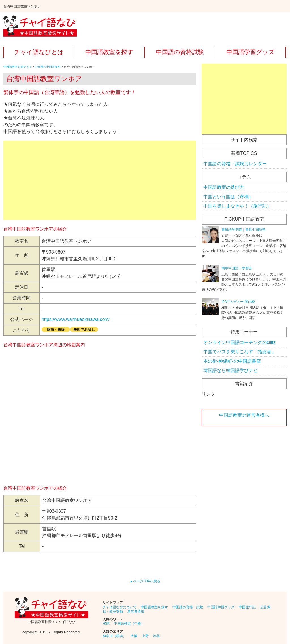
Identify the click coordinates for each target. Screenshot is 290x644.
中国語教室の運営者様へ (244, 415)
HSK (106, 624)
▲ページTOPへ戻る (145, 581)
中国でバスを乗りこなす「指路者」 (240, 352)
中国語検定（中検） (129, 624)
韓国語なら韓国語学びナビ (231, 370)
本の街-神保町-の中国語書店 (232, 361)
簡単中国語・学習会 (237, 268)
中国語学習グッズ (250, 52)
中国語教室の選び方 (224, 187)
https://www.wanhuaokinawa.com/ (76, 319)
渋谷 (156, 636)
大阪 (134, 636)
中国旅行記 (247, 607)
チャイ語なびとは (39, 52)
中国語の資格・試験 (188, 607)
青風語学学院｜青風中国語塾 (244, 230)
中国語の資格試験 (180, 52)
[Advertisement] (100, 180)
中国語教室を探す (109, 52)
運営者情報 (136, 611)
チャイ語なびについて (120, 607)
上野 (145, 636)
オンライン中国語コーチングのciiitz (239, 342)
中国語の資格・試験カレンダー (235, 164)
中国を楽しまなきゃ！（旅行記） (237, 206)
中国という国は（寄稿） (228, 197)
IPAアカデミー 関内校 (238, 302)
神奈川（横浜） (114, 636)
